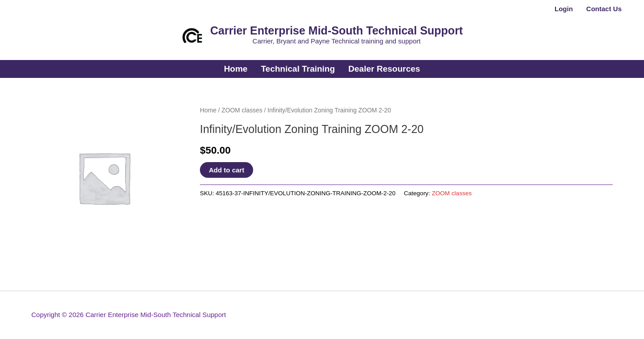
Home (208, 110)
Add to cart (227, 170)
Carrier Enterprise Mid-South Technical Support (337, 30)
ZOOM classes (242, 110)
